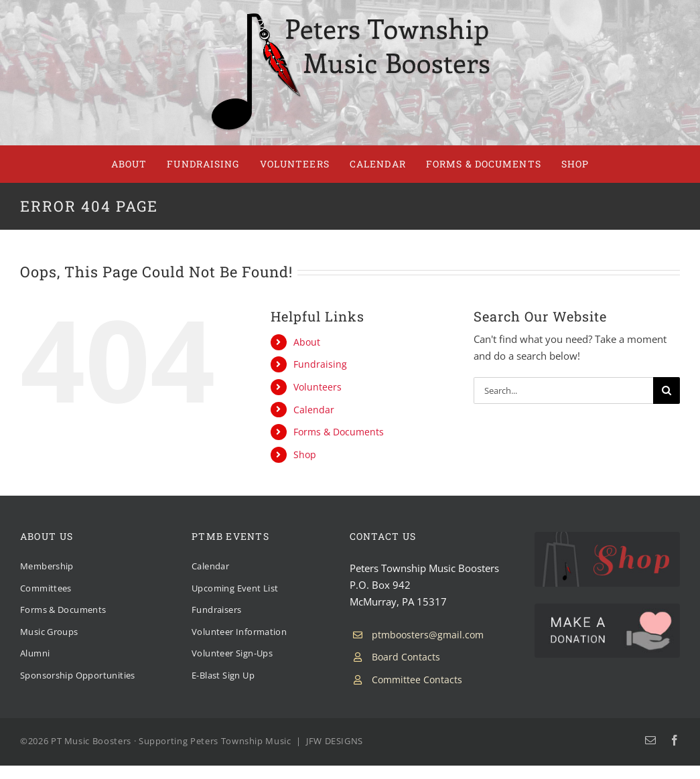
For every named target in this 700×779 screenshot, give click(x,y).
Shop (305, 454)
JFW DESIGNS (335, 741)
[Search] (667, 391)
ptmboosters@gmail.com (428, 635)
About (307, 342)
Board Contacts (406, 657)
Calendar (314, 410)
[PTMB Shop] (607, 537)
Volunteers (318, 387)
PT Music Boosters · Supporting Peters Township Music (171, 741)
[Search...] (563, 391)
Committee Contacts (417, 680)
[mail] (650, 740)
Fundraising (320, 364)
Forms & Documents (339, 432)
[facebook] (675, 740)
